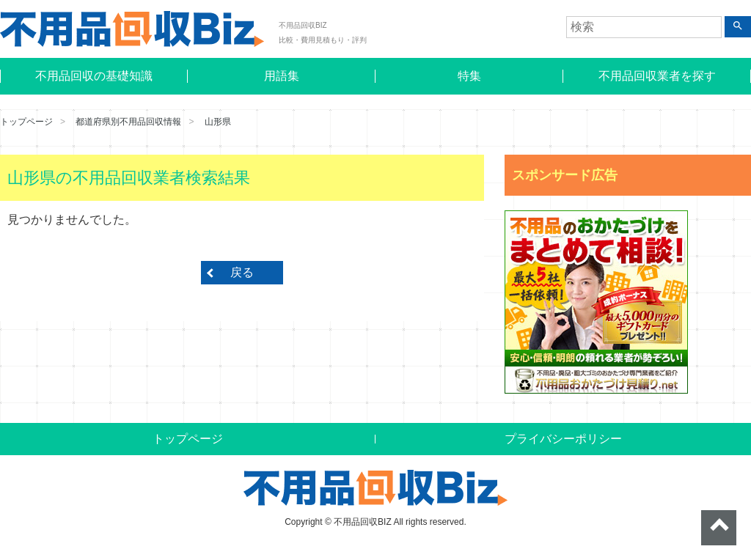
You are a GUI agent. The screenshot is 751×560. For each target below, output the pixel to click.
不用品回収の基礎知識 (94, 76)
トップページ (26, 122)
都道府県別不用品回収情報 (128, 122)
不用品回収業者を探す (657, 76)
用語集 (282, 76)
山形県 (218, 122)
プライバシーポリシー (563, 439)
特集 (469, 76)
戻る (242, 272)
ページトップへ (719, 528)
